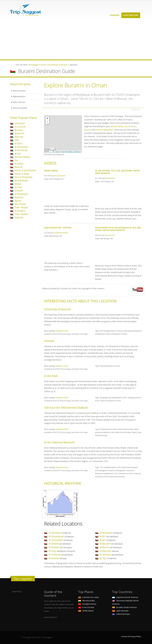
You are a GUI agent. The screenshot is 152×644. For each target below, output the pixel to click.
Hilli (17, 140)
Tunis (86, 607)
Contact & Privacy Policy (131, 637)
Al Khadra (20, 211)
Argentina (125, 597)
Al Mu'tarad (21, 150)
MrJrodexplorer (59, 176)
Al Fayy (62, 551)
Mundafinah (21, 180)
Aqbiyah (19, 217)
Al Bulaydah (111, 533)
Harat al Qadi (22, 174)
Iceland (121, 614)
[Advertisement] (76, 40)
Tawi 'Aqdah (21, 214)
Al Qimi (19, 143)
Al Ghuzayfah (61, 540)
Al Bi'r (109, 536)
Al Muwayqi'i (21, 147)
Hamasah (20, 123)
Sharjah (19, 190)
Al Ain (18, 154)
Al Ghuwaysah (61, 536)
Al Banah (111, 547)
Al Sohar (19, 164)
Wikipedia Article (62, 331)
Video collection (19, 102)
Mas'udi (19, 137)
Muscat (19, 167)
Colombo (88, 597)
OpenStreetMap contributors (72, 152)
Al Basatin (111, 544)
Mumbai (86, 601)
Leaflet (57, 152)
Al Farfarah (61, 555)
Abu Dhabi (20, 204)
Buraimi (19, 130)
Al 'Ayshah (111, 555)
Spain (120, 611)
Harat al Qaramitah (25, 170)
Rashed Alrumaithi (61, 233)
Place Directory (131, 15)
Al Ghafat (60, 544)
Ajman (18, 201)
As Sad (18, 187)
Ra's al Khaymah (24, 177)
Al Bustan (57, 558)
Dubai (18, 184)
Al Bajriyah (109, 551)
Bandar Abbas (22, 157)
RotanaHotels (110, 178)
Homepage (115, 15)
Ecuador (124, 607)
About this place (20, 91)
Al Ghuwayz (60, 533)
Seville (86, 611)
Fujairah (19, 197)
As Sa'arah (20, 127)
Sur (16, 160)
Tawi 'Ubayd (21, 207)
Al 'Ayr (108, 558)
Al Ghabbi (60, 547)
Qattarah (20, 133)
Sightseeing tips (19, 96)
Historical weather (20, 108)
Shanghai (87, 604)
